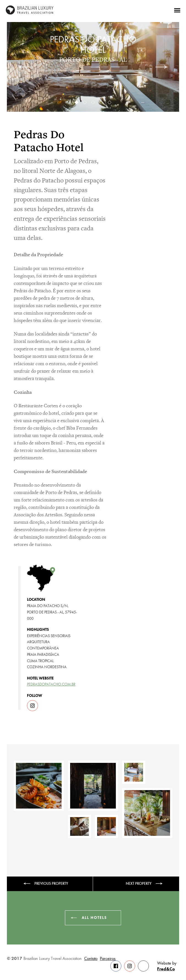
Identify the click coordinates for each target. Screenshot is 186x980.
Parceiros (108, 959)
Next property (139, 884)
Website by (167, 966)
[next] (162, 67)
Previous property (51, 884)
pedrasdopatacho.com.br (51, 684)
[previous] (24, 67)
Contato (91, 959)
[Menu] (177, 10)
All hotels (94, 918)
